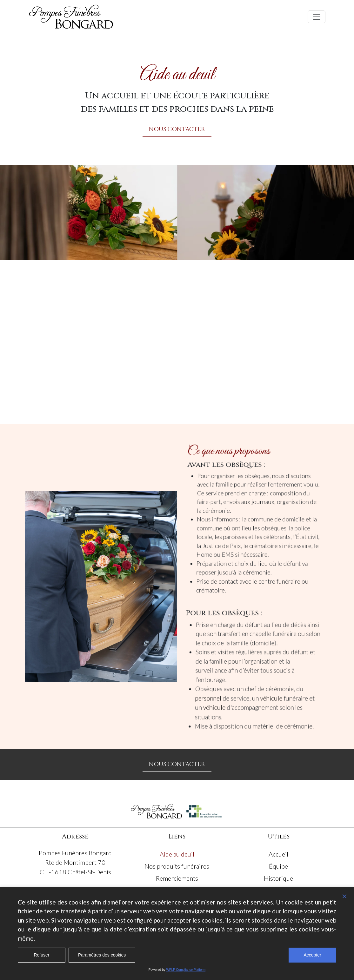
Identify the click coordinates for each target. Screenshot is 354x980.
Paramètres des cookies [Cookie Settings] (102, 955)
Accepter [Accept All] (312, 955)
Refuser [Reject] (41, 955)
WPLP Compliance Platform (186, 970)
